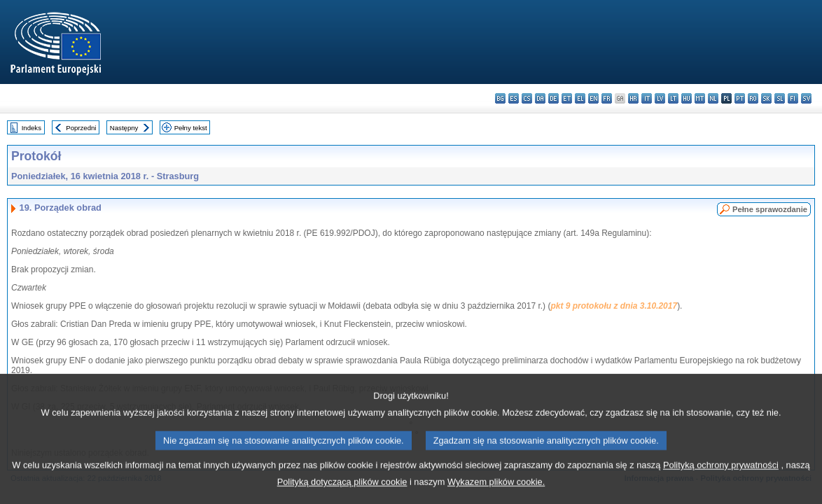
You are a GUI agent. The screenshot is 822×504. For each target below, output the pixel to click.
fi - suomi (793, 98)
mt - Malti (700, 98)
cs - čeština (527, 98)
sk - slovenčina (766, 98)
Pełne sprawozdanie (770, 209)
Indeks (32, 128)
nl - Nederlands (713, 98)
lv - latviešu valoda (660, 98)
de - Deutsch (553, 98)
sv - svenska (806, 98)
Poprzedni (81, 128)
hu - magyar (687, 98)
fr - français (607, 98)
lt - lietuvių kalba (673, 98)
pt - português (740, 98)
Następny (124, 128)
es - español (514, 98)
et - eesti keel (567, 98)
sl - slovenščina (780, 98)
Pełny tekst (191, 128)
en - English (593, 98)
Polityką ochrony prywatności (721, 479)
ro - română (753, 98)
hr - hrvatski (633, 98)
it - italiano (647, 98)
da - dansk (540, 98)
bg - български (500, 98)
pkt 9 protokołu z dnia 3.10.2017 (614, 306)
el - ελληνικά (580, 98)
